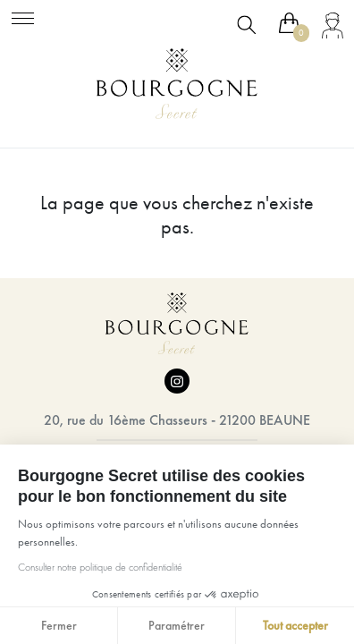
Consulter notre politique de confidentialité (100, 567)
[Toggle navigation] (23, 16)
